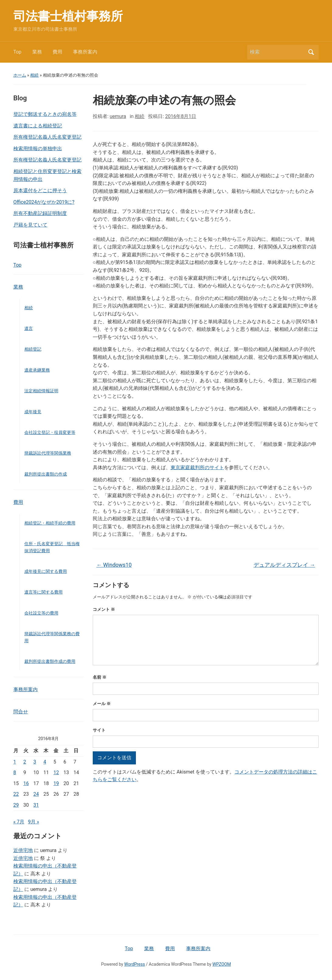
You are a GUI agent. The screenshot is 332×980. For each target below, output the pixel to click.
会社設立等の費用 (41, 613)
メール (102, 704)
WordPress (135, 964)
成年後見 (33, 412)
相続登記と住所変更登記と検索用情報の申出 (47, 175)
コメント (104, 609)
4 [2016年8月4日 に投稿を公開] (45, 762)
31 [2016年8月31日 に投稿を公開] (36, 805)
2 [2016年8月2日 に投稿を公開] (25, 762)
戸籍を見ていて (30, 225)
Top (17, 52)
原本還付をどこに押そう (40, 190)
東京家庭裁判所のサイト (197, 467)
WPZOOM (222, 964)
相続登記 (33, 349)
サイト (99, 730)
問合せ (21, 712)
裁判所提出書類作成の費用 (50, 661)
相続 (34, 75)
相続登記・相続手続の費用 (50, 523)
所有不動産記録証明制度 (40, 213)
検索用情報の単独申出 (38, 149)
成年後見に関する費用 (46, 571)
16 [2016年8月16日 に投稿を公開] (26, 783)
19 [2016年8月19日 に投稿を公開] (56, 783)
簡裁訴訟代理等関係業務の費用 (52, 637)
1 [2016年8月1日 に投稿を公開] (15, 762)
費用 (57, 52)
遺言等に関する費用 (43, 592)
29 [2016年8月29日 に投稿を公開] (16, 805)
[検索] (277, 52)
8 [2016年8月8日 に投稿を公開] (15, 772)
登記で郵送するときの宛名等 (45, 114)
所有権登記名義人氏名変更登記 (47, 137)
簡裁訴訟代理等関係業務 (48, 453)
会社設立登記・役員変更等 (50, 432)
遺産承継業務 (37, 370)
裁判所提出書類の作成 (46, 474)
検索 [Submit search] (311, 52)
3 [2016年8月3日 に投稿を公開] (35, 762)
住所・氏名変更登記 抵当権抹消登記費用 (52, 547)
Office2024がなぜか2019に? (44, 202)
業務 (37, 52)
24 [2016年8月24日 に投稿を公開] (36, 794)
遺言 (29, 328)
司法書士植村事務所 (68, 16)
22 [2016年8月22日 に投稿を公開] (16, 794)
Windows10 (114, 565)
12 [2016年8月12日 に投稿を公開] (56, 772)
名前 (100, 677)
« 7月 (19, 822)
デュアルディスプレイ (284, 565)
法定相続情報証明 (41, 391)
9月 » (33, 822)
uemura (118, 116)
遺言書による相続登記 (38, 126)
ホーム (20, 75)
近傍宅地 (23, 850)
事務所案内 (85, 52)
